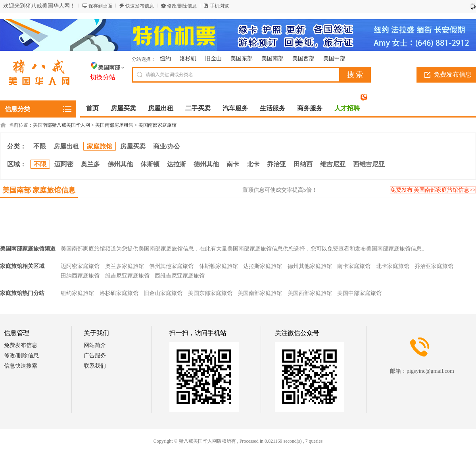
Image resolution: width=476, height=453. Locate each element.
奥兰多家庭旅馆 (125, 266)
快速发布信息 (140, 6)
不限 (40, 146)
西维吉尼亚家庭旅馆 (180, 276)
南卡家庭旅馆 (354, 266)
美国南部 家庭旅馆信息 (39, 190)
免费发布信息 (21, 345)
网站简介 (95, 345)
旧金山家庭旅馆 (163, 293)
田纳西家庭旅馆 (80, 276)
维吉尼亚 (333, 164)
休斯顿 (150, 164)
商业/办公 (167, 146)
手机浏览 (219, 6)
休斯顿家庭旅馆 (219, 266)
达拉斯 (177, 164)
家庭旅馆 (100, 146)
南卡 (233, 164)
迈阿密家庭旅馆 (80, 266)
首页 (92, 108)
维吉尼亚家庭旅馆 (127, 276)
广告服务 (95, 356)
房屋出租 (66, 146)
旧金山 (213, 59)
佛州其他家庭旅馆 (171, 266)
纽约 (165, 59)
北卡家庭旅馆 (393, 266)
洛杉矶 (188, 59)
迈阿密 (64, 164)
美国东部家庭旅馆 (210, 293)
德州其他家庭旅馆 (310, 266)
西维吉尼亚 (369, 164)
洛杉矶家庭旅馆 (119, 293)
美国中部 (334, 59)
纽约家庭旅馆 (77, 293)
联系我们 (95, 366)
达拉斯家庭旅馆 (263, 266)
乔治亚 (276, 164)
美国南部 (273, 59)
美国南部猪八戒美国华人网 (61, 125)
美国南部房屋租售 (114, 125)
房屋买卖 (133, 146)
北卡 (253, 164)
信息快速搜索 (21, 366)
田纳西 (303, 164)
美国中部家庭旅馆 (359, 293)
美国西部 (303, 59)
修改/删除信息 (182, 6)
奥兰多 (90, 164)
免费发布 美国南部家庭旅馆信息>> (433, 190)
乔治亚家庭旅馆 (434, 266)
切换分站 (103, 77)
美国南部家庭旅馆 (157, 125)
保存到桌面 (100, 6)
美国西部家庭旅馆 (310, 293)
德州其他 (206, 164)
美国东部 (242, 59)
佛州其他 (120, 164)
